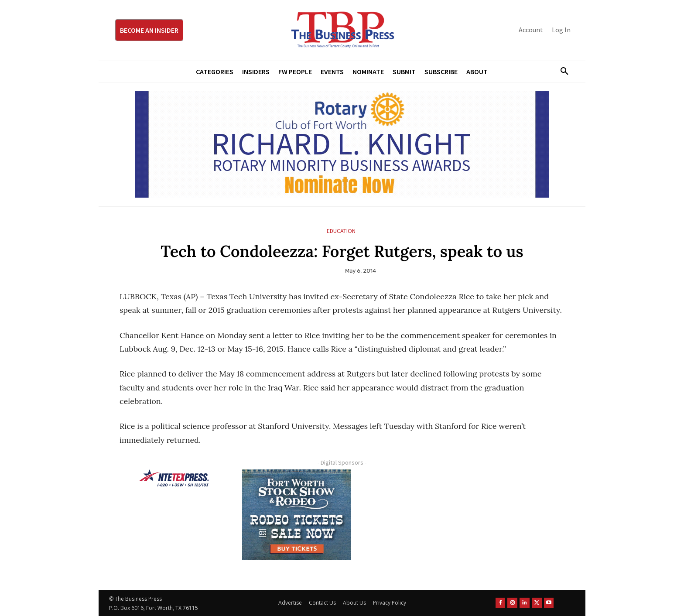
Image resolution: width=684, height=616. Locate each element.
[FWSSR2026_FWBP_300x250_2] (297, 515)
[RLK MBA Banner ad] (342, 144)
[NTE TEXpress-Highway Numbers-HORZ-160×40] (174, 478)
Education (341, 231)
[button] (561, 72)
